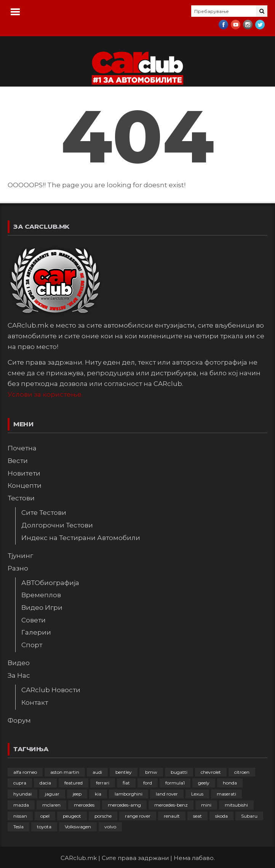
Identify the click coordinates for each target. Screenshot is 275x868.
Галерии (36, 632)
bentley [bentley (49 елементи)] (124, 772)
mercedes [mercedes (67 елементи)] (84, 805)
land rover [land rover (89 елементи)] (167, 794)
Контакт (35, 702)
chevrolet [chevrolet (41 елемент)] (211, 772)
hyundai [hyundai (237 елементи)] (22, 794)
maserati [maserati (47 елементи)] (226, 794)
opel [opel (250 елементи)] (45, 816)
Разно (18, 568)
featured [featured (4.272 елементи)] (74, 783)
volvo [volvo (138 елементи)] (110, 827)
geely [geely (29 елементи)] (204, 783)
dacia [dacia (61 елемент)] (45, 783)
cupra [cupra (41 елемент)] (20, 783)
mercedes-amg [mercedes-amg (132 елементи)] (124, 805)
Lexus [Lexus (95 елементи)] (197, 794)
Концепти (25, 485)
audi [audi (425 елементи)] (97, 772)
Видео (19, 663)
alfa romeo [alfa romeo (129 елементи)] (25, 772)
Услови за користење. (45, 394)
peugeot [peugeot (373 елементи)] (72, 816)
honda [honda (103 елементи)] (230, 783)
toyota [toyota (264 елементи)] (44, 827)
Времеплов (41, 595)
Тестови (21, 498)
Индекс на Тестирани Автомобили (81, 538)
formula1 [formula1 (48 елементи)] (175, 783)
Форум (19, 720)
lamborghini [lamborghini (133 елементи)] (129, 794)
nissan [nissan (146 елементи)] (20, 816)
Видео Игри (42, 608)
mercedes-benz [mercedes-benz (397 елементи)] (171, 805)
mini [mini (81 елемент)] (206, 805)
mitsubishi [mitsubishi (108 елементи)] (236, 805)
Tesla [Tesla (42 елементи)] (18, 827)
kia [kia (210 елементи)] (98, 794)
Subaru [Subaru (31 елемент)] (249, 816)
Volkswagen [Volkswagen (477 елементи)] (78, 827)
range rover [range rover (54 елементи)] (138, 816)
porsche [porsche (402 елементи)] (103, 816)
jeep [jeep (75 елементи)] (77, 794)
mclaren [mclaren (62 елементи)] (51, 805)
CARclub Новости (51, 690)
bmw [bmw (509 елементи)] (151, 772)
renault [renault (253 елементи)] (172, 816)
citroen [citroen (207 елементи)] (242, 772)
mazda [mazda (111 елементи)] (21, 805)
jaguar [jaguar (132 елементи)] (52, 794)
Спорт (32, 645)
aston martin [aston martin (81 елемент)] (65, 772)
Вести (18, 461)
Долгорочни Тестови (57, 525)
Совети (34, 620)
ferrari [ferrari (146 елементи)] (103, 783)
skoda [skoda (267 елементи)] (221, 816)
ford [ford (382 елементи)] (148, 783)
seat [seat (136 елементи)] (197, 816)
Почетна (22, 448)
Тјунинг (20, 556)
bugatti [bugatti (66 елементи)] (179, 772)
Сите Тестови (44, 513)
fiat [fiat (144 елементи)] (126, 783)
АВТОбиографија (50, 583)
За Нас (19, 675)
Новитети (24, 473)
